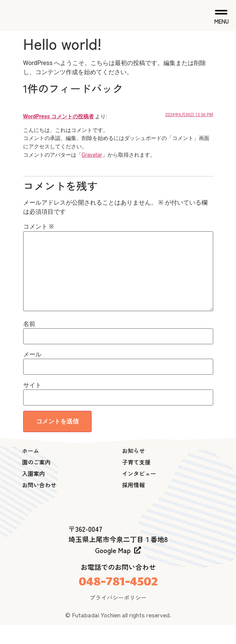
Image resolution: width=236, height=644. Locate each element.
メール (32, 355)
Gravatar (92, 155)
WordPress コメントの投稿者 (59, 117)
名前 (29, 324)
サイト (32, 385)
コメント (39, 227)
